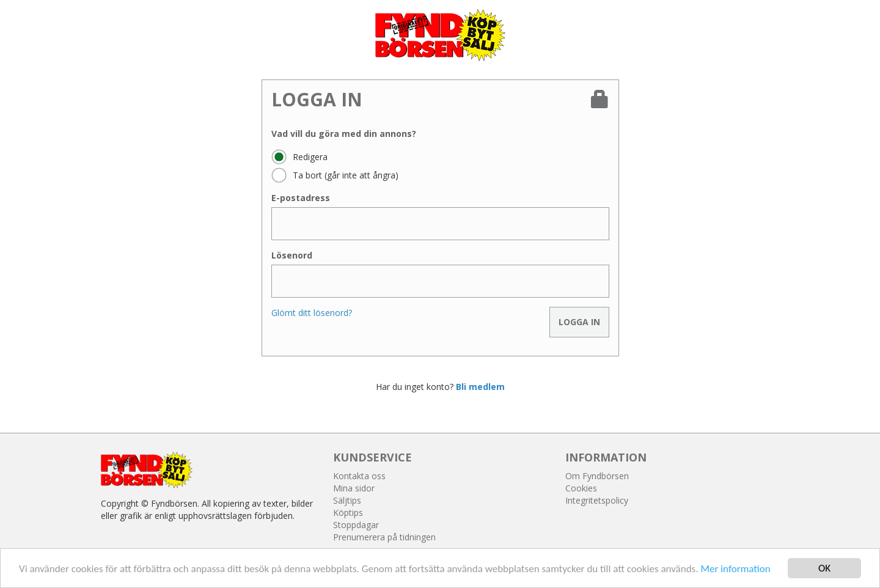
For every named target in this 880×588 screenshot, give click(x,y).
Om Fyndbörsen (597, 476)
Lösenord (292, 255)
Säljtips (347, 500)
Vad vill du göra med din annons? (344, 134)
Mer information (735, 569)
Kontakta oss (359, 476)
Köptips (348, 513)
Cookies (581, 488)
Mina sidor (354, 488)
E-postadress (301, 198)
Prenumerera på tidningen (384, 537)
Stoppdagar (356, 525)
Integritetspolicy (597, 500)
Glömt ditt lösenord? (312, 313)
